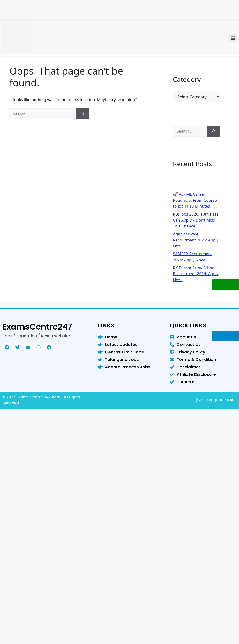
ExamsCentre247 (37, 327)
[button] (233, 38)
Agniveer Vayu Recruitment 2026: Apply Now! (196, 240)
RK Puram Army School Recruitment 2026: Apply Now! (196, 274)
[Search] (83, 114)
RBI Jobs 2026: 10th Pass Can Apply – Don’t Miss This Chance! (196, 220)
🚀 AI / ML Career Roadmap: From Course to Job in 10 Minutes (195, 200)
